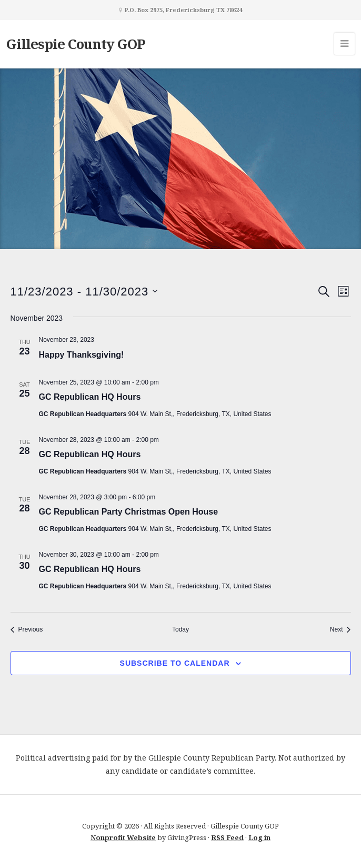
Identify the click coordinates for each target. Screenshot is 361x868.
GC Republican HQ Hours (90, 397)
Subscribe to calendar (175, 663)
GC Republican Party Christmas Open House (129, 512)
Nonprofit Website (123, 837)
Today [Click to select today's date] (180, 629)
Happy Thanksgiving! (82, 355)
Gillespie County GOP (76, 44)
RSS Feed (227, 837)
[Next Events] (340, 630)
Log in (259, 837)
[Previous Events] (27, 630)
